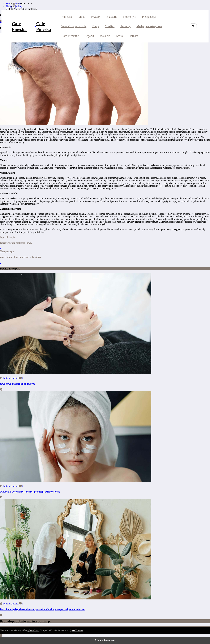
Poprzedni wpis (7, 237)
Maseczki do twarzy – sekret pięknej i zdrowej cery (30, 492)
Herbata (133, 36)
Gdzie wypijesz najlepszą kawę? (16, 243)
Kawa (119, 36)
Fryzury (96, 17)
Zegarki (89, 36)
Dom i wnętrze (70, 36)
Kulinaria (67, 17)
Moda (82, 17)
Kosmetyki (130, 17)
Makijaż (110, 26)
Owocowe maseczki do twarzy (18, 384)
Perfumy (126, 26)
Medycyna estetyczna (149, 26)
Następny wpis (7, 251)
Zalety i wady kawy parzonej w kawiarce (21, 257)
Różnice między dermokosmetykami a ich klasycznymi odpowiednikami (42, 609)
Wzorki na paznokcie (74, 26)
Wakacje (105, 36)
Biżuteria (112, 17)
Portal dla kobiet (11, 378)
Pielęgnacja (149, 17)
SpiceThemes (77, 630)
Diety (96, 26)
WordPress (34, 630)
